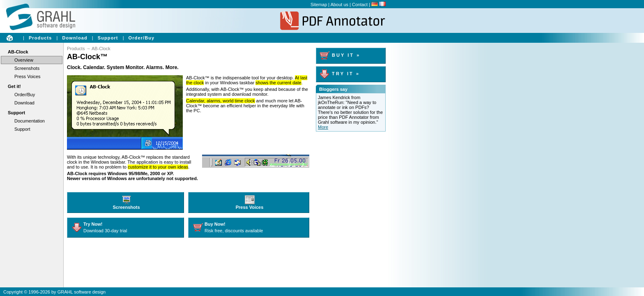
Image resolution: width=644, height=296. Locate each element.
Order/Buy (142, 38)
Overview (24, 60)
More (323, 127)
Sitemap (319, 5)
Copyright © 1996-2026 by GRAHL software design (54, 292)
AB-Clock (18, 52)
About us (339, 5)
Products (40, 38)
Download (75, 38)
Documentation (30, 121)
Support (108, 38)
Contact (360, 5)
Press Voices (28, 76)
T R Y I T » (339, 74)
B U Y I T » (339, 55)
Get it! (14, 86)
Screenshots (27, 68)
